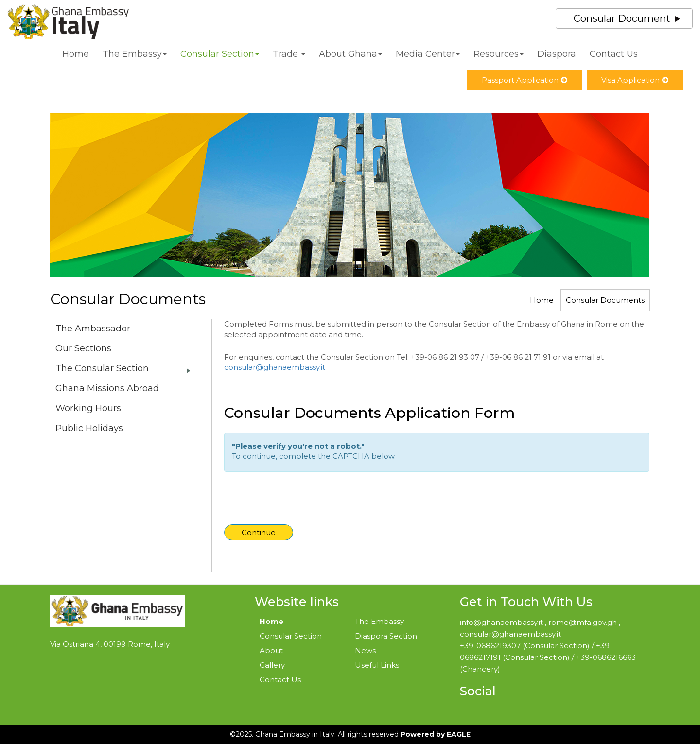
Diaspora (557, 54)
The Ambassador (93, 329)
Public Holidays (89, 428)
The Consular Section (102, 368)
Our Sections (83, 348)
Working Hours (88, 408)
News (365, 650)
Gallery (272, 665)
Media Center (428, 54)
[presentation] (300, 501)
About (271, 650)
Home (76, 54)
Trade (289, 54)
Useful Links (377, 665)
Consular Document (622, 18)
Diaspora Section (386, 636)
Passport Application (525, 80)
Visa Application (635, 80)
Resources (499, 54)
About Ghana (350, 54)
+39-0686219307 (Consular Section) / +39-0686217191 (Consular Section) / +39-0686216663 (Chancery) (548, 657)
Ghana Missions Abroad (107, 388)
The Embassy (135, 54)
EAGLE (459, 734)
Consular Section (220, 54)
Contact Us (614, 54)
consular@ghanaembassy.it (275, 367)
